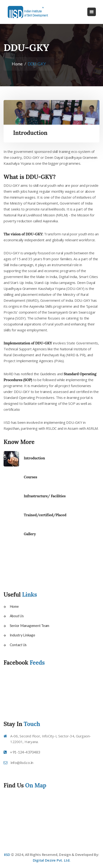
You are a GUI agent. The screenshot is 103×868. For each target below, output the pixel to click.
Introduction (34, 458)
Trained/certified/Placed (45, 515)
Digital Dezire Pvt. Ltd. (52, 860)
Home (17, 64)
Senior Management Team (30, 626)
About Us (17, 616)
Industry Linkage (22, 635)
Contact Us (18, 645)
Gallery (30, 534)
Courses (30, 477)
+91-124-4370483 (25, 752)
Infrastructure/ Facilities (45, 496)
